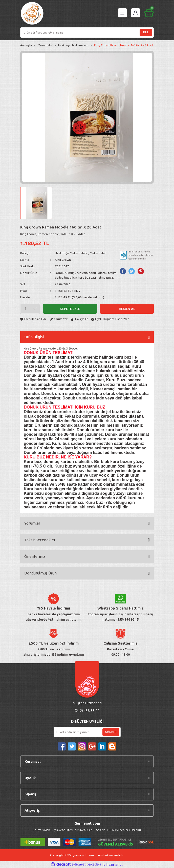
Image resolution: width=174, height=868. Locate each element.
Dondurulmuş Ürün (40, 573)
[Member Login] (136, 13)
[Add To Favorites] (34, 319)
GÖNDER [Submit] (111, 732)
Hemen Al (127, 309)
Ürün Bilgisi (34, 337)
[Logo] (32, 14)
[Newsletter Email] (87, 732)
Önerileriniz (35, 556)
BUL (146, 32)
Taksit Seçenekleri (40, 540)
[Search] (87, 33)
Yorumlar (32, 523)
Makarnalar (98, 253)
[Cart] (149, 13)
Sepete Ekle (70, 309)
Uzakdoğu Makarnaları (71, 253)
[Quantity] (30, 309)
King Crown (63, 260)
